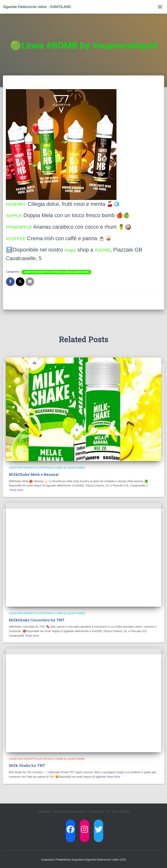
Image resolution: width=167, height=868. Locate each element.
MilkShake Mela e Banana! (34, 474)
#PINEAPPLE (22, 227)
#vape (72, 250)
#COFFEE (18, 238)
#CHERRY (18, 204)
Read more (16, 490)
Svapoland (47, 859)
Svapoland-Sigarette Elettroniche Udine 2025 (99, 859)
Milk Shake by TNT (27, 765)
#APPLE (16, 215)
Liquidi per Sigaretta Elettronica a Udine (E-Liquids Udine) (56, 272)
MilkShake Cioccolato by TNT (37, 620)
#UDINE (107, 250)
